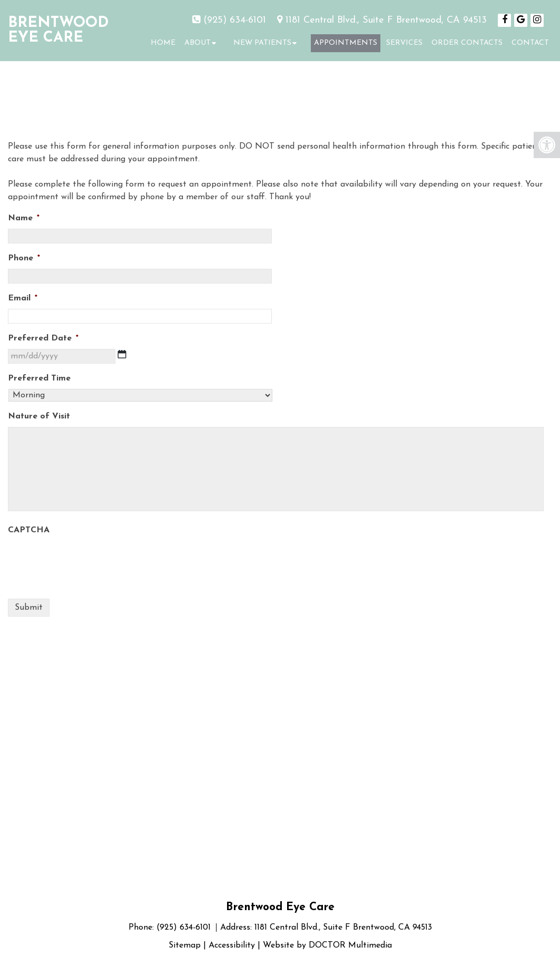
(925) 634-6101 (235, 20)
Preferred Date (43, 338)
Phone (24, 258)
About (198, 43)
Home (163, 43)
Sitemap (185, 945)
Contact (530, 43)
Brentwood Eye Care (58, 31)
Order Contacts (467, 43)
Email (23, 298)
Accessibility (232, 945)
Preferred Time (39, 378)
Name (24, 218)
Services (404, 43)
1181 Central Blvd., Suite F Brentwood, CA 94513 (386, 20)
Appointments (346, 43)
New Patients (262, 43)
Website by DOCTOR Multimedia (327, 945)
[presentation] (88, 561)
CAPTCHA (29, 530)
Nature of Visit (39, 416)
